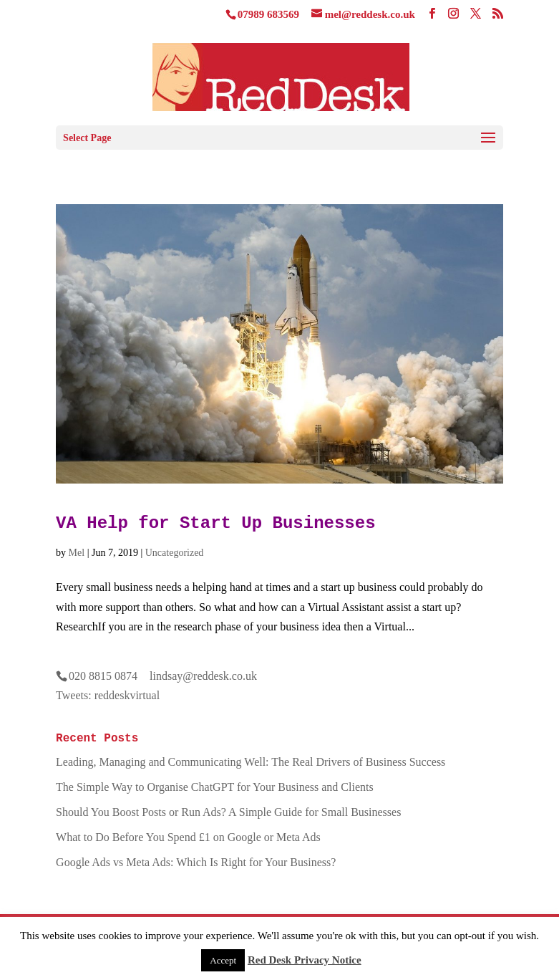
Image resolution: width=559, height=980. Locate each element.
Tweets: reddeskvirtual (108, 695)
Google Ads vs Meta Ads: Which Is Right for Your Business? (196, 862)
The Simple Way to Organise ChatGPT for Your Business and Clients (215, 787)
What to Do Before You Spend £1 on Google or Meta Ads (188, 837)
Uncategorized (175, 553)
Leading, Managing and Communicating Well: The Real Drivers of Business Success (251, 762)
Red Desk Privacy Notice (305, 960)
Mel (77, 553)
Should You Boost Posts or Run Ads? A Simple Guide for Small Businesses (228, 812)
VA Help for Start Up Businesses (215, 523)
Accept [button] (223, 960)
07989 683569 (268, 14)
